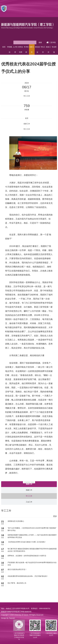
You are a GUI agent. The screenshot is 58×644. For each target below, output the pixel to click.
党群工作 (32, 50)
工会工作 (29, 502)
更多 (55, 516)
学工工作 (27, 129)
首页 (4, 47)
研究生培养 (21, 50)
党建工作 (29, 490)
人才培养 (15, 50)
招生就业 (37, 50)
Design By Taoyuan (8, 618)
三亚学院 (51, 42)
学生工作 (43, 50)
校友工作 (48, 50)
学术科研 (26, 50)
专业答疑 (54, 50)
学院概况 (10, 50)
